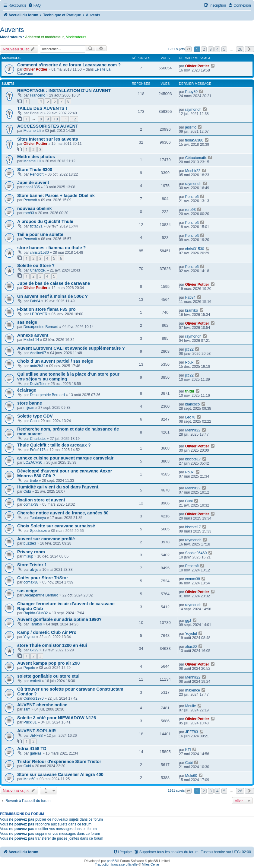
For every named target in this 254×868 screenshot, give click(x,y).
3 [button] (211, 49)
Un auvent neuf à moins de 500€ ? (52, 296)
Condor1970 (34, 698)
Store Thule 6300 (35, 170)
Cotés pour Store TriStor (43, 578)
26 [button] (240, 49)
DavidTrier (38, 384)
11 (65, 119)
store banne (30, 403)
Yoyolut (29, 637)
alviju (34, 570)
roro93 (29, 213)
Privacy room (31, 552)
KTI (188, 750)
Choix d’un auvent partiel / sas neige (55, 361)
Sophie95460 (196, 553)
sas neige (27, 322)
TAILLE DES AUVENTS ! (42, 108)
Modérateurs (76, 37)
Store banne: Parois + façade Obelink (56, 196)
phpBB (112, 861)
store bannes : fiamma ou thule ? (51, 248)
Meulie (191, 706)
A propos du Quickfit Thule (45, 221)
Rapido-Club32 (36, 613)
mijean (29, 408)
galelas (36, 753)
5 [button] (224, 49)
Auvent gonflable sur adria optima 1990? (59, 619)
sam (27, 709)
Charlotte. (38, 270)
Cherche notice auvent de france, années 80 (63, 513)
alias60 (191, 647)
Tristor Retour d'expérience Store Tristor (59, 761)
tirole (34, 481)
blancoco (192, 404)
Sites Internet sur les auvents (48, 139)
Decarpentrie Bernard (41, 327)
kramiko (192, 310)
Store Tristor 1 (32, 565)
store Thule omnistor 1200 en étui (52, 645)
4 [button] (217, 49)
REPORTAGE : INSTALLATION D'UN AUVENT (64, 91)
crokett (35, 681)
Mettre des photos (36, 157)
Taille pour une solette (40, 234)
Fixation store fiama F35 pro (46, 309)
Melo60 (30, 779)
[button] (189, 49)
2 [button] (204, 49)
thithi (190, 391)
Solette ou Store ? (36, 265)
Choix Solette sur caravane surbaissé (56, 526)
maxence (193, 690)
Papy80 (191, 92)
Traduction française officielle (116, 864)
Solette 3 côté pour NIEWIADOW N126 (57, 718)
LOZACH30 (33, 463)
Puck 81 (30, 722)
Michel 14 (31, 340)
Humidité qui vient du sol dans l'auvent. (58, 487)
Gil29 (34, 650)
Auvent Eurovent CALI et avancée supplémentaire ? (71, 348)
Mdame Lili (32, 131)
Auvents (12, 30)
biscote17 (193, 459)
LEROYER (39, 314)
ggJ (188, 621)
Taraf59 (36, 624)
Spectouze (38, 531)
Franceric (37, 95)
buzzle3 (30, 543)
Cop (33, 421)
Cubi (27, 491)
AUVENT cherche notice (42, 705)
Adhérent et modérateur (44, 37)
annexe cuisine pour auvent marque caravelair (65, 458)
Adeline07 (38, 353)
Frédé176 (38, 450)
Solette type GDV (35, 416)
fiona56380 (194, 140)
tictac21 (36, 226)
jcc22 (189, 349)
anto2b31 (37, 366)
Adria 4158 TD (32, 749)
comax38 (31, 504)
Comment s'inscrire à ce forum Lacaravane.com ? (69, 65)
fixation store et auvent (41, 500)
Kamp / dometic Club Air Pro (47, 632)
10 (56, 119)
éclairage (27, 390)
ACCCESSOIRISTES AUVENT (48, 126)
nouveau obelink (35, 208)
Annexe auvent (33, 335)
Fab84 (35, 301)
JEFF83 (36, 736)
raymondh (193, 110)
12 (74, 119)
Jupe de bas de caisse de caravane (54, 283)
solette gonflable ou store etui (48, 676)
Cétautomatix (196, 158)
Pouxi (190, 362)
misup (28, 556)
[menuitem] (34, 6)
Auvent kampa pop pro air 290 (48, 663)
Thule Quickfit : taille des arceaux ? (54, 445)
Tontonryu (38, 518)
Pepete (29, 668)
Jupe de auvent (33, 183)
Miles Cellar (150, 864)
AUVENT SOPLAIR (37, 731)
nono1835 (32, 187)
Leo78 (190, 417)
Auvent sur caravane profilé (46, 539)
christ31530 (39, 253)
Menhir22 (193, 171)
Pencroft (37, 174)
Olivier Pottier (35, 69)
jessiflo (191, 127)
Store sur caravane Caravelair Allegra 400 (60, 774)
